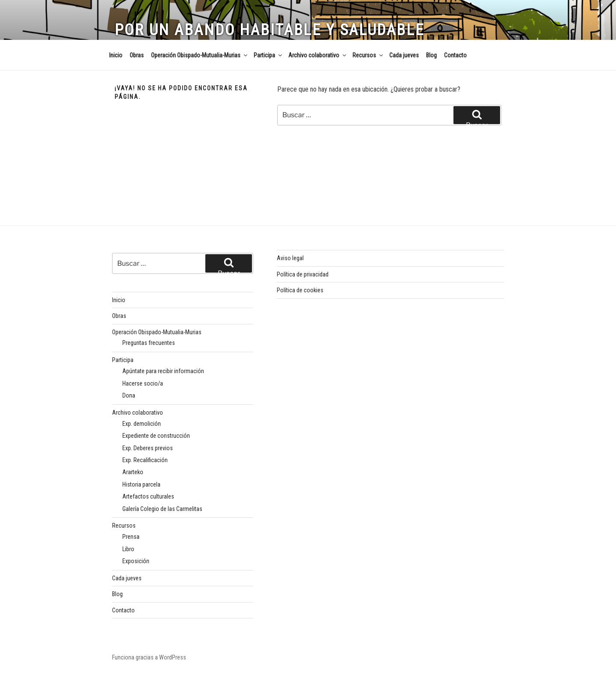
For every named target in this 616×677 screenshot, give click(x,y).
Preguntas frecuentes (149, 343)
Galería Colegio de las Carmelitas (162, 509)
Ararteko (133, 472)
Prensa (131, 537)
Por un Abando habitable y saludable (269, 30)
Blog (431, 55)
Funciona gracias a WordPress (149, 657)
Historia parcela (141, 484)
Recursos (368, 55)
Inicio (116, 55)
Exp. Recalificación (145, 460)
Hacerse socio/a (143, 383)
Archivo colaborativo (318, 55)
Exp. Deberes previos (148, 448)
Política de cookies (300, 290)
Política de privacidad (303, 274)
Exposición (136, 561)
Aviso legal (290, 258)
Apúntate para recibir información (163, 371)
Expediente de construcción (156, 436)
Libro (128, 549)
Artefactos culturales (148, 496)
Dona (129, 395)
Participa (268, 55)
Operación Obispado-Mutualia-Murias (200, 55)
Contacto (455, 55)
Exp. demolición (142, 424)
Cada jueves (404, 55)
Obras (137, 55)
